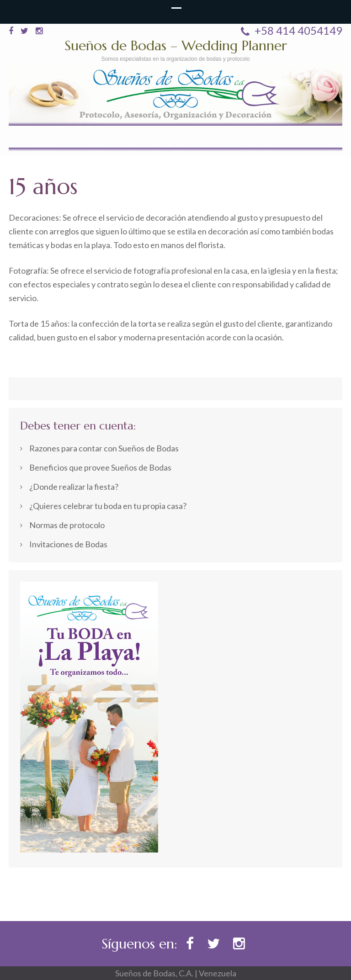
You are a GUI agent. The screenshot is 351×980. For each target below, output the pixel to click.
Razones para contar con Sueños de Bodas (104, 448)
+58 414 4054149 (292, 31)
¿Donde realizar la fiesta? (74, 487)
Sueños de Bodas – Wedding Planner (176, 45)
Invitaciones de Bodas (68, 544)
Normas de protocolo (67, 525)
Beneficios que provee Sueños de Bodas (100, 467)
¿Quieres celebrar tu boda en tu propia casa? (108, 506)
